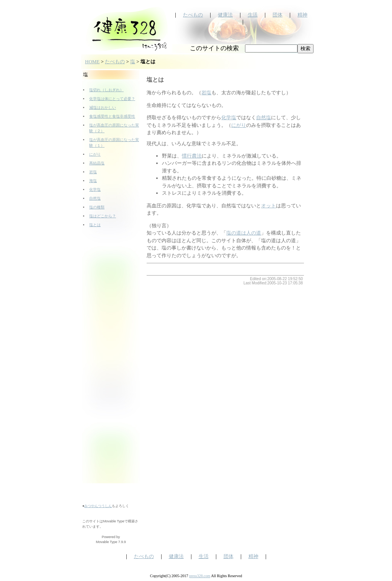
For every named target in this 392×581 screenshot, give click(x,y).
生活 (253, 15)
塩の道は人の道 (244, 233)
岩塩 (93, 172)
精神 (302, 15)
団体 (278, 15)
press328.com (200, 576)
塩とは (95, 225)
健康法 (225, 15)
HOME (92, 62)
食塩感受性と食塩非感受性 (112, 116)
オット (269, 206)
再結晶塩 (97, 163)
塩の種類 (97, 207)
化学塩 (95, 190)
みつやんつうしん (98, 506)
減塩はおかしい (103, 108)
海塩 (93, 181)
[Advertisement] (111, 368)
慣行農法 (192, 156)
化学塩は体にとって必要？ (112, 99)
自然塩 (95, 198)
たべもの (193, 15)
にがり (95, 154)
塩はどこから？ (103, 216)
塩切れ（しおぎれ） (106, 90)
